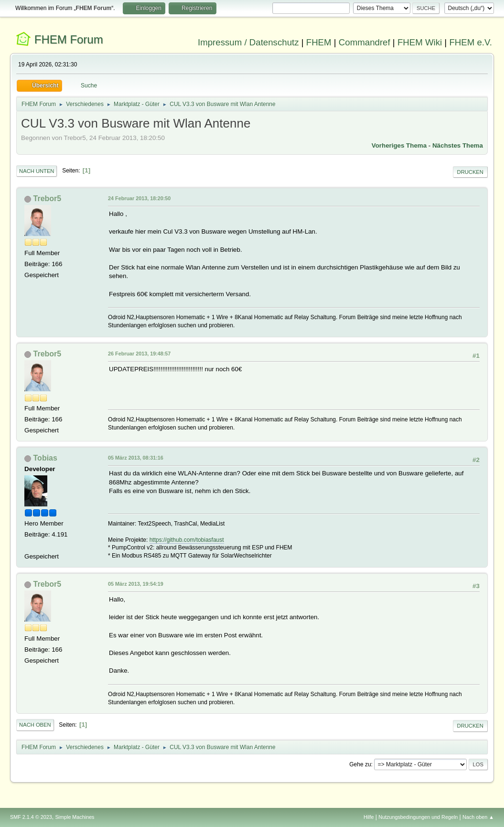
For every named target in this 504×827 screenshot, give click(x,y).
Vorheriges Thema (399, 145)
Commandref (365, 42)
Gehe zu (360, 764)
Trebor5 (48, 199)
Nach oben (35, 725)
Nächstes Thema (458, 145)
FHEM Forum (69, 39)
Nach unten (37, 171)
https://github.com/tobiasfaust (187, 540)
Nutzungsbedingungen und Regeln (418, 817)
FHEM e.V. (471, 42)
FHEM (319, 42)
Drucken (470, 172)
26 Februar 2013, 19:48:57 (139, 354)
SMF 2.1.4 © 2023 (31, 817)
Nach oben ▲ (478, 817)
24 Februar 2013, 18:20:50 (139, 198)
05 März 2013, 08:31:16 (136, 458)
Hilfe (369, 817)
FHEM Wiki (420, 42)
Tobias (45, 458)
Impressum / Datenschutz (248, 42)
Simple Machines (75, 817)
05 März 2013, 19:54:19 (136, 584)
